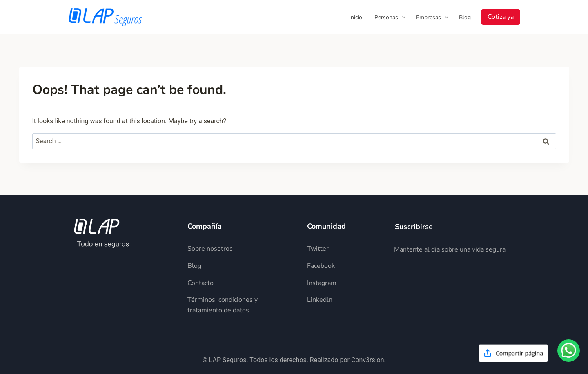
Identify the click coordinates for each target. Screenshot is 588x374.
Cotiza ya (501, 17)
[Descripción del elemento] (241, 249)
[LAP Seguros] (105, 17)
